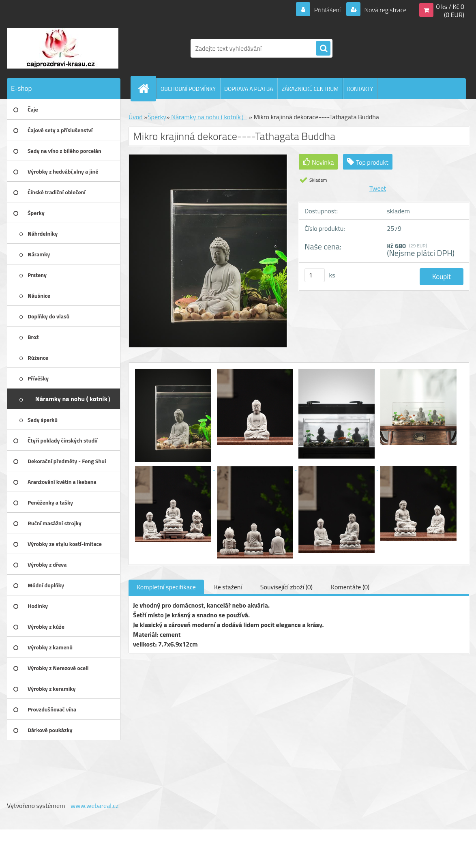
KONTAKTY (360, 89)
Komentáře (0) (350, 587)
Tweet (378, 188)
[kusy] (315, 275)
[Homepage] (147, 88)
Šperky (157, 117)
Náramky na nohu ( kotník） (209, 117)
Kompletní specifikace (166, 587)
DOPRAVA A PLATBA (249, 89)
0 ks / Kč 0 (450, 6)
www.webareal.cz (95, 806)
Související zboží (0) (286, 587)
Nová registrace (385, 10)
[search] (323, 49)
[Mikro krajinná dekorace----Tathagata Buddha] (174, 370)
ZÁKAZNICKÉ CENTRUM (310, 89)
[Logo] (63, 48)
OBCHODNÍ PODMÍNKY (188, 89)
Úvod (136, 117)
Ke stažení (228, 587)
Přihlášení (327, 10)
